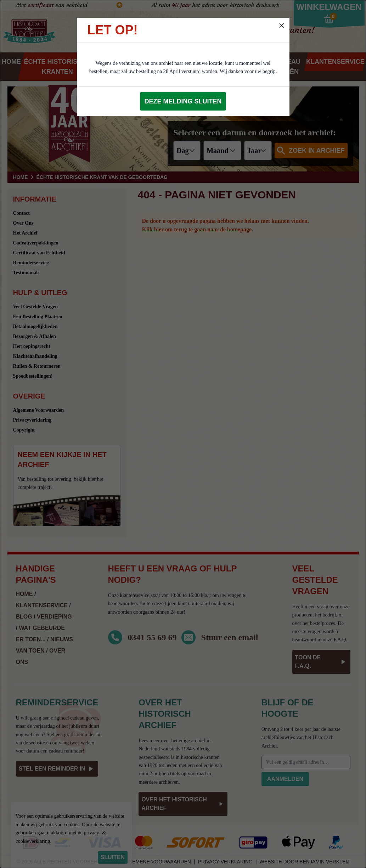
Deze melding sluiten (183, 101)
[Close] (282, 26)
